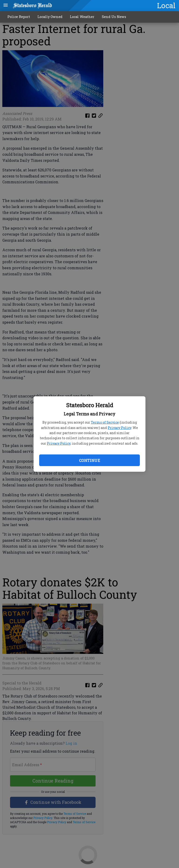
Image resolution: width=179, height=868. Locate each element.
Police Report (19, 17)
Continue (89, 460)
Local (166, 5)
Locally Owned (50, 17)
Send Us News (114, 17)
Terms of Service (105, 422)
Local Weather (82, 17)
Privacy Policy (119, 428)
